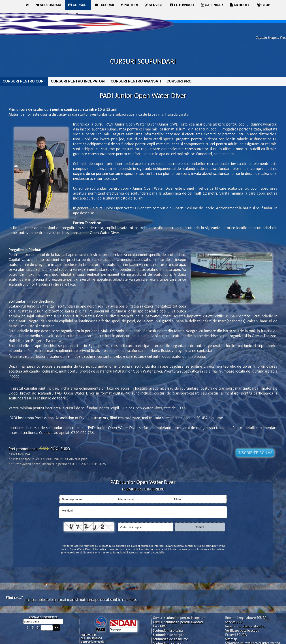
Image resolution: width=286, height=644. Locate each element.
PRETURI (129, 5)
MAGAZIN (35, 15)
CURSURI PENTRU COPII (24, 81)
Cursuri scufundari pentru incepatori (179, 618)
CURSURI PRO (179, 81)
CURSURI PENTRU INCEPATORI (78, 81)
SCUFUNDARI (49, 5)
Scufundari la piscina (168, 630)
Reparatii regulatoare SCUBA (246, 618)
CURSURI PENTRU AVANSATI (136, 81)
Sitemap (231, 639)
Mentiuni (143, 512)
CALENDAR (212, 5)
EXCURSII (104, 5)
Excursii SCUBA (236, 635)
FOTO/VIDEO (182, 5)
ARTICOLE (240, 5)
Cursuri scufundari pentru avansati (178, 622)
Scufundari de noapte (169, 635)
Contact (45, 433)
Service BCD (234, 622)
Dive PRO (160, 626)
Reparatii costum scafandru (245, 626)
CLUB (264, 5)
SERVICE (154, 5)
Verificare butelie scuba (242, 630)
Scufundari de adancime (171, 639)
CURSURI (78, 5)
